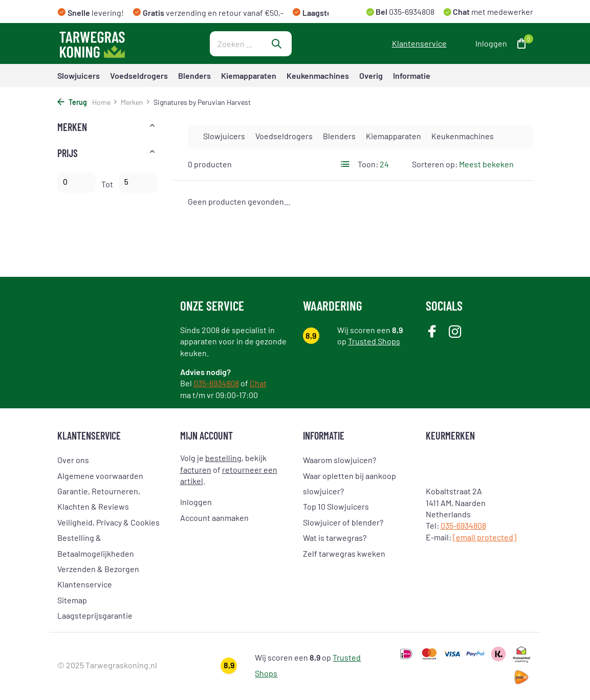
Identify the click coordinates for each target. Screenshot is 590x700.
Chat (258, 383)
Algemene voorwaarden (100, 476)
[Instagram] (455, 332)
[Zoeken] (251, 44)
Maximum (138, 183)
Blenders (194, 75)
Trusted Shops (374, 341)
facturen (196, 469)
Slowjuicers (79, 75)
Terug (72, 102)
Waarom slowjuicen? (340, 460)
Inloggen (196, 502)
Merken (136, 102)
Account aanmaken (214, 518)
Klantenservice (419, 43)
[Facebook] (432, 332)
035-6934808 (411, 12)
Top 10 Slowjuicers (336, 506)
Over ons (73, 460)
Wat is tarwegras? (335, 538)
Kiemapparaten (249, 75)
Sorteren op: (435, 164)
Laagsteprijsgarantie (95, 615)
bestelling (223, 458)
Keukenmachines (318, 75)
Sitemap (72, 600)
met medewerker (492, 12)
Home (105, 102)
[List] (345, 164)
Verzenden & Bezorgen (98, 569)
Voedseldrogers (139, 75)
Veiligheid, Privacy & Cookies (108, 522)
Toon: (368, 164)
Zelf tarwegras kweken (344, 553)
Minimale (77, 183)
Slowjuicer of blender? (343, 522)
